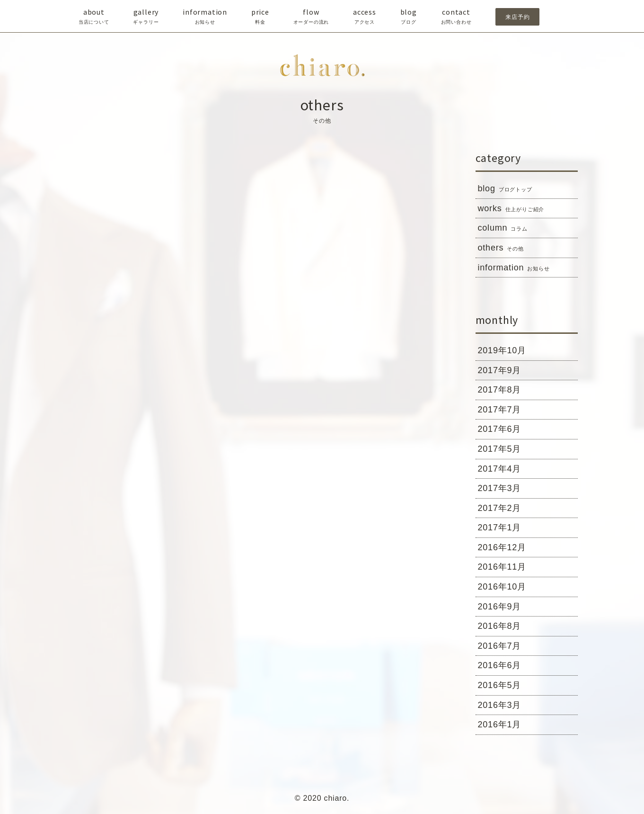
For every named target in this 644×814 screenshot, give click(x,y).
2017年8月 (500, 390)
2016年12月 (502, 547)
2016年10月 (502, 587)
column (503, 228)
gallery (146, 17)
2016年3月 (500, 705)
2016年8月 (500, 626)
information (205, 17)
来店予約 (517, 17)
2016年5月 (500, 685)
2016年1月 (500, 725)
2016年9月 (500, 607)
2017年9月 (500, 370)
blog (409, 17)
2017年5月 (500, 449)
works (511, 209)
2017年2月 (500, 508)
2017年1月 (500, 528)
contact (456, 17)
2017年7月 (500, 410)
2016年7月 (500, 646)
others (501, 248)
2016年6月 (500, 665)
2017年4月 (500, 469)
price (260, 17)
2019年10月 (502, 350)
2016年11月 (502, 567)
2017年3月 (500, 488)
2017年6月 (500, 429)
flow (311, 17)
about (94, 17)
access (365, 17)
